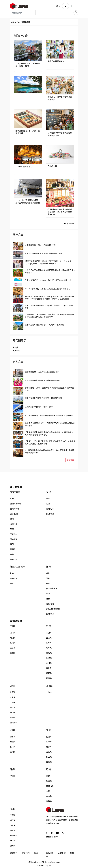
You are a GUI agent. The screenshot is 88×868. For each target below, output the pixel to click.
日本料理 (14, 539)
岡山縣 (13, 638)
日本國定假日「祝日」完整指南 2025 (40, 245)
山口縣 (13, 633)
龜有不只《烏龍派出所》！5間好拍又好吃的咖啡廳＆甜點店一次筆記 (50, 424)
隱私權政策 (50, 855)
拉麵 (12, 529)
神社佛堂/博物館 (53, 609)
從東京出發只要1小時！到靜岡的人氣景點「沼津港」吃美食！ (49, 307)
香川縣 (13, 747)
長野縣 (49, 673)
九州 (12, 686)
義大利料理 (15, 509)
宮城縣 (49, 737)
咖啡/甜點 (14, 514)
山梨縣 (49, 643)
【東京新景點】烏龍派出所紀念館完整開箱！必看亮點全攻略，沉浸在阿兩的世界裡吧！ (49, 433)
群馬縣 (13, 840)
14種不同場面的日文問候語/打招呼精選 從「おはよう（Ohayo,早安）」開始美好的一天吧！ (48, 262)
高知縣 (13, 752)
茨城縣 (13, 846)
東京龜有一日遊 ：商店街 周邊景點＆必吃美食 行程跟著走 (49, 415)
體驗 (48, 599)
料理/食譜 (50, 514)
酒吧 (12, 519)
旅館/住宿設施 (18, 567)
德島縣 (13, 737)
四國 (12, 730)
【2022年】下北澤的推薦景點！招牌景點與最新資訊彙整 (28, 201)
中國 (12, 626)
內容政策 (62, 853)
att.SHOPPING (52, 837)
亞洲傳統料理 (16, 504)
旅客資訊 (14, 853)
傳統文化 (50, 509)
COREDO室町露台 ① (24, 167)
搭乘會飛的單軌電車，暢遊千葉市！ (40, 407)
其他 (12, 498)
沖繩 (12, 769)
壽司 (12, 544)
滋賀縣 (49, 801)
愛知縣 (49, 653)
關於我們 (26, 853)
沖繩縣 (13, 776)
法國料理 (14, 524)
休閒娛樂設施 (52, 588)
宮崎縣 (13, 702)
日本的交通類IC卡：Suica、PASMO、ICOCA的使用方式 (48, 280)
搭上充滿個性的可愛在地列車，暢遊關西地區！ (44, 398)
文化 (48, 492)
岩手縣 (49, 747)
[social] (47, 833)
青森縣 (49, 762)
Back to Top (44, 865)
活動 (48, 578)
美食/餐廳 (15, 492)
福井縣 (49, 668)
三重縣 (49, 633)
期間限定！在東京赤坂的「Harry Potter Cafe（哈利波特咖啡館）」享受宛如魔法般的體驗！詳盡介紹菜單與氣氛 (49, 298)
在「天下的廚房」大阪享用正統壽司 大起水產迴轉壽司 (47, 289)
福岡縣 (13, 712)
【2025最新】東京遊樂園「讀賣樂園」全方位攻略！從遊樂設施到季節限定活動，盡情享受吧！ (49, 316)
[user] (65, 6)
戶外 (48, 573)
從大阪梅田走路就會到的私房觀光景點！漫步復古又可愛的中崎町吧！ (60, 212)
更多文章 (70, 460)
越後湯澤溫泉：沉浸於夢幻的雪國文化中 (42, 372)
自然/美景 (50, 614)
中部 (48, 626)
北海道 (50, 686)
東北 (48, 730)
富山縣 (49, 638)
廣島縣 (13, 648)
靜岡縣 (49, 678)
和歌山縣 (50, 786)
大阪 (48, 791)
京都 (48, 776)
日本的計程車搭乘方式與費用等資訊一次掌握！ (44, 253)
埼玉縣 (13, 820)
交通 (48, 593)
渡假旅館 (14, 578)
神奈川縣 (14, 835)
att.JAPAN (16, 22)
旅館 (12, 583)
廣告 (72, 853)
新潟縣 (49, 658)
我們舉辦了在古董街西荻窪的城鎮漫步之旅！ (60, 134)
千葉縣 (13, 815)
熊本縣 (13, 707)
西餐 (12, 554)
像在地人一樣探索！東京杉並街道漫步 (60, 98)
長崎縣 (13, 717)
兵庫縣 (49, 781)
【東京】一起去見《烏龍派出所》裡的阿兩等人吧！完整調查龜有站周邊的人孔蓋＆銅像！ (50, 442)
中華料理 (14, 534)
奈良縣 (49, 796)
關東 (12, 809)
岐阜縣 (49, 648)
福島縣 (49, 752)
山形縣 (49, 742)
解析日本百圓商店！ (56, 61)
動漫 (48, 504)
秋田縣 (49, 757)
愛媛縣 (13, 742)
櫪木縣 (13, 830)
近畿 (48, 769)
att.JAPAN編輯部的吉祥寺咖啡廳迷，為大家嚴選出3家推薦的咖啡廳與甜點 (49, 451)
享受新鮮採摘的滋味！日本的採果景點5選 (42, 380)
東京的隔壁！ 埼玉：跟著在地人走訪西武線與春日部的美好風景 (49, 389)
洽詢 (36, 853)
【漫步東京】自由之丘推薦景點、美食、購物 (28, 65)
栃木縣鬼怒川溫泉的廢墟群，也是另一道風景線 (44, 325)
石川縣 (49, 663)
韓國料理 (14, 559)
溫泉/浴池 (50, 604)
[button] (58, 6)
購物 (48, 583)
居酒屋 (13, 549)
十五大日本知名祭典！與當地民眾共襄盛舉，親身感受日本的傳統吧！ (50, 271)
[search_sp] (76, 13)
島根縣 (13, 643)
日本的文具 (52, 166)
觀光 (48, 567)
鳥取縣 (13, 653)
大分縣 (13, 697)
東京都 (13, 825)
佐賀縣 (13, 692)
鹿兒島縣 (14, 723)
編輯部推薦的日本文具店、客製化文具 (28, 132)
